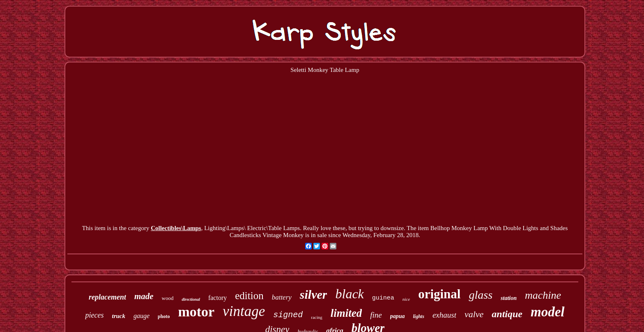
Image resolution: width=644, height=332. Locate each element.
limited (346, 313)
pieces (94, 315)
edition (249, 296)
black (349, 294)
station (509, 298)
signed (288, 315)
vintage (244, 311)
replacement (107, 297)
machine (543, 295)
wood (168, 298)
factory (217, 298)
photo (164, 316)
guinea (383, 298)
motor (196, 312)
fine (376, 315)
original (439, 294)
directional (191, 299)
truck (118, 316)
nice (406, 299)
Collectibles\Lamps (176, 228)
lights (419, 316)
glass (481, 295)
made (144, 296)
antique (507, 314)
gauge (141, 316)
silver (314, 294)
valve (474, 314)
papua (398, 316)
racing (316, 317)
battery (282, 297)
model (547, 312)
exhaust (444, 315)
